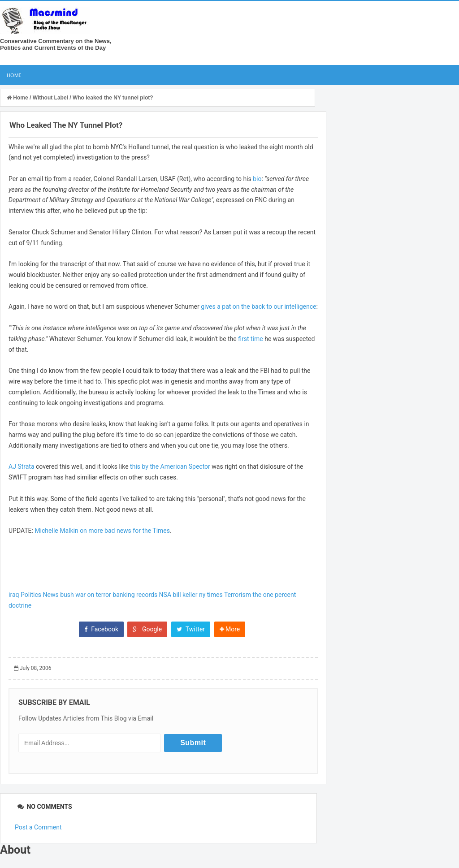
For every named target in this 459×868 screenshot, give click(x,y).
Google (147, 629)
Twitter (191, 629)
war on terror (93, 595)
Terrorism (238, 595)
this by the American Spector (170, 466)
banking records (135, 595)
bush (67, 595)
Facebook (101, 629)
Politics (31, 595)
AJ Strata (22, 466)
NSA (165, 595)
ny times (211, 595)
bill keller (185, 595)
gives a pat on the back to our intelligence (258, 307)
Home (14, 75)
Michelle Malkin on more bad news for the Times (102, 531)
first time (250, 339)
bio (257, 179)
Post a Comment (38, 827)
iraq (14, 595)
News (51, 595)
